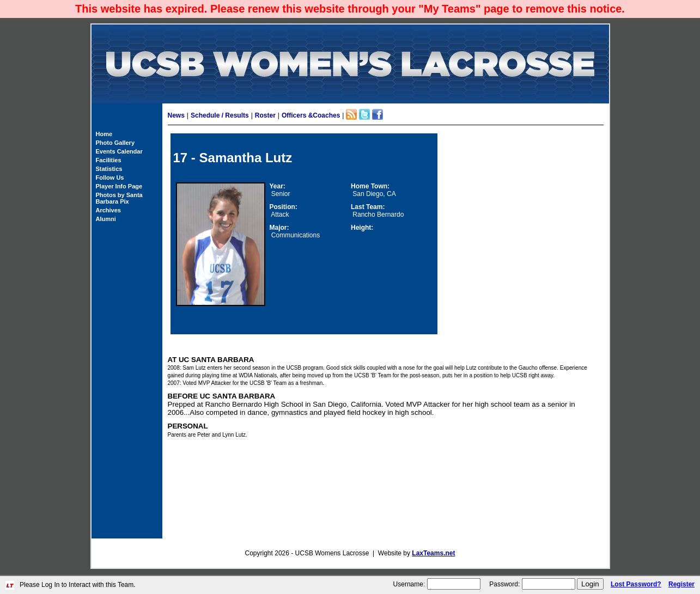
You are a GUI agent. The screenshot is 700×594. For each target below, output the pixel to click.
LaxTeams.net (433, 553)
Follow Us (110, 177)
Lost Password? (636, 584)
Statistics (109, 169)
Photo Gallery (115, 143)
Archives (108, 210)
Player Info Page (119, 186)
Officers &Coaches (311, 115)
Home (104, 134)
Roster (265, 115)
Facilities (109, 160)
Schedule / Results (220, 115)
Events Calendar (119, 151)
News (176, 115)
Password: (504, 584)
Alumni (106, 219)
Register (681, 584)
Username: (409, 584)
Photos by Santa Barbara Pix (119, 198)
